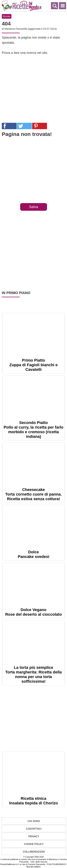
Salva (33, 207)
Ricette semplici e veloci (21, 6)
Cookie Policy (34, 844)
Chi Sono (34, 821)
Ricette (7, 16)
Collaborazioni (34, 852)
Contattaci (34, 829)
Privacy (34, 836)
